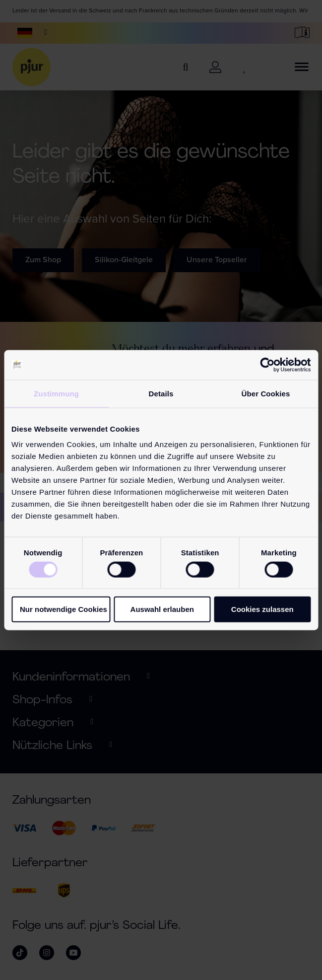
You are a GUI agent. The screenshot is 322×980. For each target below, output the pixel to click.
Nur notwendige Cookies (64, 609)
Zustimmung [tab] (56, 393)
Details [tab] (161, 393)
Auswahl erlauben (162, 609)
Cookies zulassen (262, 609)
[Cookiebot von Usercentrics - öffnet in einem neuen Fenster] (267, 365)
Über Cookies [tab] (266, 393)
